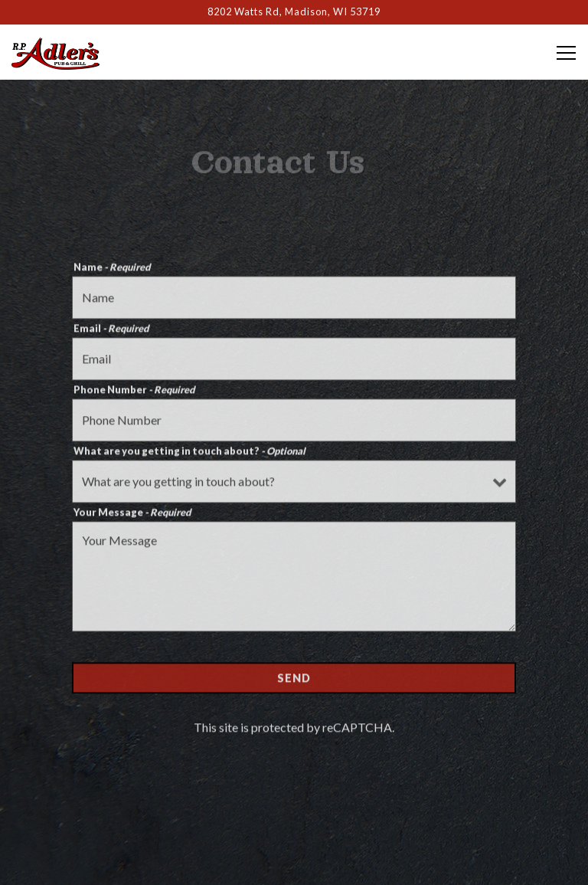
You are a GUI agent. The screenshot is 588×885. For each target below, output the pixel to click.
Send (294, 681)
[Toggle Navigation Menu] (566, 53)
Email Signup (294, 865)
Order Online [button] (294, 827)
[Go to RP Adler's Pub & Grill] (294, 12)
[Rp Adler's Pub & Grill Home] (65, 52)
